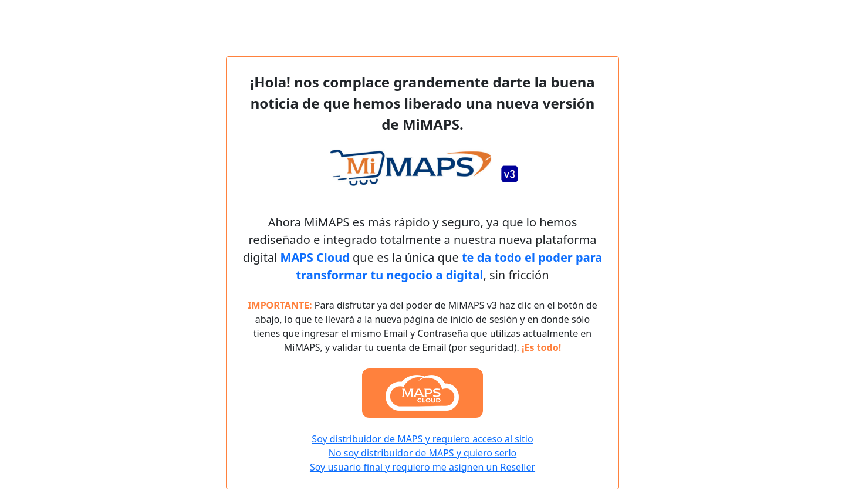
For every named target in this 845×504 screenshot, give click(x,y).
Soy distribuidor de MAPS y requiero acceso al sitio (422, 439)
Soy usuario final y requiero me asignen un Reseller (422, 467)
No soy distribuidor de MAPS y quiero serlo (422, 453)
